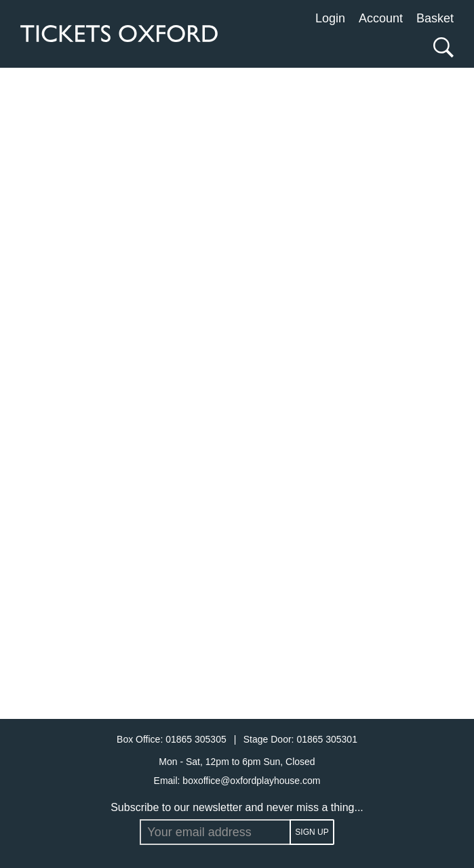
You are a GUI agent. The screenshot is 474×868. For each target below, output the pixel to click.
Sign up (312, 832)
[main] (237, 393)
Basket (435, 18)
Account (381, 18)
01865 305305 (197, 739)
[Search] (440, 47)
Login (330, 18)
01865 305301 (327, 739)
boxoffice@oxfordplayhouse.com (251, 781)
